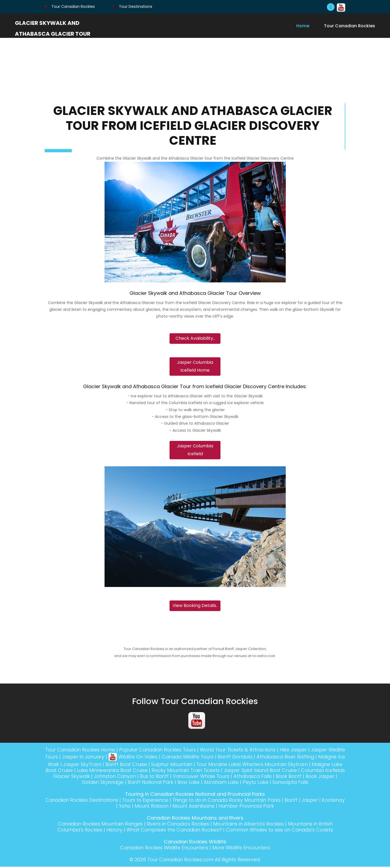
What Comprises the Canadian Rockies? (173, 831)
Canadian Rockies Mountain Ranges (98, 825)
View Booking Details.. (195, 607)
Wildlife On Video (155, 758)
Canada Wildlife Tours (210, 758)
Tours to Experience (156, 801)
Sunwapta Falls (311, 783)
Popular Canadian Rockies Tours (166, 751)
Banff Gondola (259, 758)
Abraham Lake (240, 783)
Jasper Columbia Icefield (195, 451)
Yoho (136, 807)
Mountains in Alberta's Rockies (250, 825)
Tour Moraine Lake (249, 766)
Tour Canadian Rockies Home (87, 751)
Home (303, 26)
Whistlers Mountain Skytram (307, 766)
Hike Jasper (305, 751)
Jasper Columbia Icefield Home (195, 367)
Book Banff (332, 778)
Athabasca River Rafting (311, 758)
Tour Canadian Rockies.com (180, 861)
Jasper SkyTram (111, 766)
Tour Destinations (132, 6)
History (112, 831)
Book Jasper (78, 783)
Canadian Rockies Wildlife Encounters (164, 849)
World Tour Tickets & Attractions (248, 751)
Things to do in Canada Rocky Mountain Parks (239, 801)
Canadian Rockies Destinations (91, 801)
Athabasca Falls (295, 778)
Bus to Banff (194, 778)
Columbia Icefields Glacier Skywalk (87, 778)
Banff (306, 801)
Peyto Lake (276, 783)
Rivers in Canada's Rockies (178, 825)
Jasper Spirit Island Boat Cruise (301, 772)
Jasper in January (104, 758)
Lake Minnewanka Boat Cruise (150, 772)
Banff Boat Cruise (156, 766)
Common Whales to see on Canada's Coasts (281, 831)
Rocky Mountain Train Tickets (225, 772)
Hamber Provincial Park (260, 807)
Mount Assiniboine (206, 807)
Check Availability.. (195, 339)
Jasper (325, 801)
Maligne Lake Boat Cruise (80, 772)
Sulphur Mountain (202, 766)
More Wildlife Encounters (242, 849)
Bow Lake (207, 783)
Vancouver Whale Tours (242, 778)
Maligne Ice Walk (67, 766)
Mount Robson (163, 807)
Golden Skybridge (119, 783)
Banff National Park (168, 783)
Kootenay (114, 807)
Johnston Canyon (154, 778)
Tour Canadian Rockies (70, 6)
